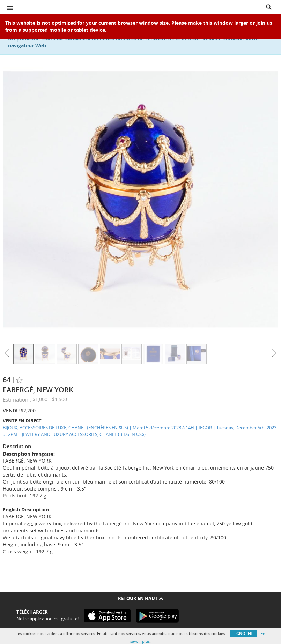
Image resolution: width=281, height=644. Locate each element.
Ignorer (244, 633)
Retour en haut (141, 598)
